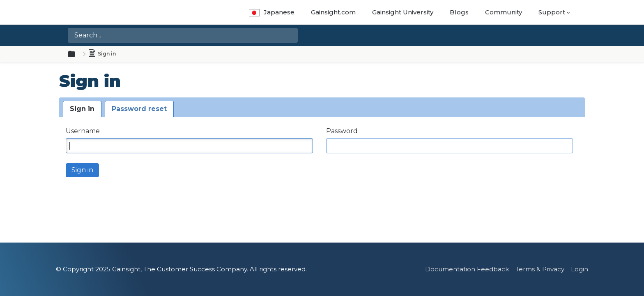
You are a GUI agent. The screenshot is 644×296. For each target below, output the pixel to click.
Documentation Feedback (467, 269)
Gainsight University (403, 12)
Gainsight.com (333, 12)
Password (342, 131)
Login (580, 269)
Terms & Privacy (540, 269)
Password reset (139, 109)
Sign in (82, 109)
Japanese (272, 12)
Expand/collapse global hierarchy (76, 54)
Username (83, 131)
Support (552, 12)
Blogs (459, 12)
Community (504, 12)
